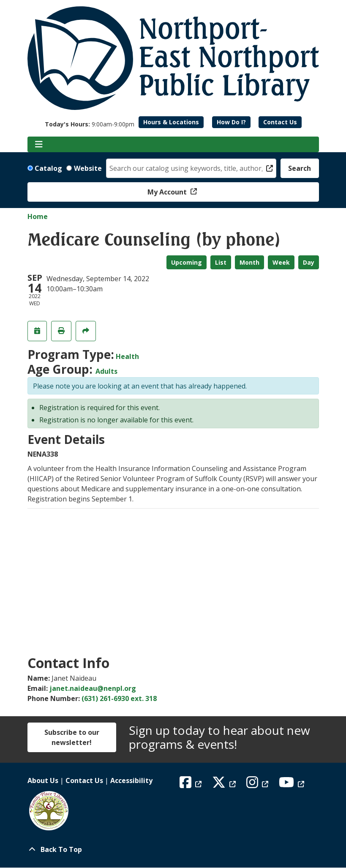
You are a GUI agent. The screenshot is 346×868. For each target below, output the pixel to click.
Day (309, 262)
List (221, 262)
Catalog (48, 168)
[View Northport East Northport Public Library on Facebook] (192, 785)
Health (127, 356)
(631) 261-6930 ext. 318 (119, 698)
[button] (90, 124)
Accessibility (131, 780)
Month (249, 262)
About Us (43, 780)
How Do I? (231, 122)
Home (38, 216)
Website (88, 168)
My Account (168, 192)
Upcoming (187, 262)
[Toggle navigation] (39, 145)
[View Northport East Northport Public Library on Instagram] (258, 785)
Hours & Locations (171, 122)
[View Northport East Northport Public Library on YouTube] (293, 785)
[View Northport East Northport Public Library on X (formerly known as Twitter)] (225, 785)
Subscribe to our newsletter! (72, 737)
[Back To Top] (173, 849)
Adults (106, 371)
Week (281, 262)
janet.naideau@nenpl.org (93, 688)
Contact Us (280, 122)
